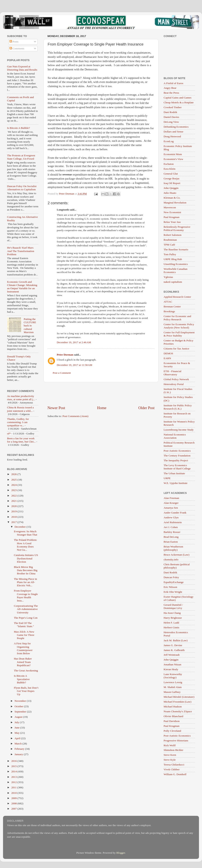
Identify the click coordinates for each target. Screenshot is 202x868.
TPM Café (169, 245)
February (20, 749)
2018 (14, 517)
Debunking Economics (176, 127)
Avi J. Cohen (171, 527)
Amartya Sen (171, 508)
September (21, 712)
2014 (14, 771)
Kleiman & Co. (172, 198)
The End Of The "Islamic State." (24, 625)
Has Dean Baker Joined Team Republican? (23, 662)
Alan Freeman (171, 498)
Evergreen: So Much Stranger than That (26, 533)
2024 (14, 485)
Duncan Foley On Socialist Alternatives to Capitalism (22, 188)
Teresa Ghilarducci (174, 765)
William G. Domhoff (175, 774)
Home (102, 408)
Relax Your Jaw (172, 222)
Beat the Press (171, 93)
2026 (14, 474)
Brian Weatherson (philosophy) (173, 548)
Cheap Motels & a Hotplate (179, 102)
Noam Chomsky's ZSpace (178, 711)
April (18, 738)
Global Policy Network (176, 379)
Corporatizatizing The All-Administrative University (26, 609)
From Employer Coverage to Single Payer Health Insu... (26, 596)
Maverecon (170, 207)
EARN (167, 358)
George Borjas (171, 178)
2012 (14, 782)
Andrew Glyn (171, 517)
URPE (167, 478)
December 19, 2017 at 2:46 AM (74, 342)
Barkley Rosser (172, 532)
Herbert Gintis (171, 627)
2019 (14, 511)
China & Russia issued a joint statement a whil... (20, 409)
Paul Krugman (171, 217)
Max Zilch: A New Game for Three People (24, 635)
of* (9, 433)
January (19, 754)
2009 (14, 798)
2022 (14, 496)
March (18, 744)
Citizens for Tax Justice (176, 349)
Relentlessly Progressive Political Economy (177, 228)
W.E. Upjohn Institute (176, 483)
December (21, 527)
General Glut (171, 174)
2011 (14, 787)
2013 (14, 777)
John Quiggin (171, 188)
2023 (14, 490)
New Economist (172, 212)
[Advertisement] (101, 394)
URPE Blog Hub (173, 259)
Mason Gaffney (172, 692)
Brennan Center (172, 306)
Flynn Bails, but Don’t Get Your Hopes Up (26, 691)
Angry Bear (170, 88)
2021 (14, 501)
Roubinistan (170, 240)
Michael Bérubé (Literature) (179, 697)
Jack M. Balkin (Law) (176, 640)
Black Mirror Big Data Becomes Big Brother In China (26, 570)
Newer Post (56, 408)
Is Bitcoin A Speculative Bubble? (22, 679)
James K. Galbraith (174, 650)
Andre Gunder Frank (175, 513)
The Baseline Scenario (176, 249)
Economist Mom (173, 154)
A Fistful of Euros (173, 83)
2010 (14, 793)
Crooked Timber (173, 107)
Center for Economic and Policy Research (177, 318)
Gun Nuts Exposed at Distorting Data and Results (22, 68)
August (19, 717)
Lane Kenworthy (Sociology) (173, 676)
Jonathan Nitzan (172, 664)
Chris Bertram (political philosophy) (177, 566)
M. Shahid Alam (173, 687)
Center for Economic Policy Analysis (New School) (179, 326)
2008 (14, 803)
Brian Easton (171, 542)
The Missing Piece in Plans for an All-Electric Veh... (25, 582)
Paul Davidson (172, 721)
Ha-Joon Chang (172, 613)
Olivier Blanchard (173, 716)
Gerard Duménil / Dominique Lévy (173, 606)
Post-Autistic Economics (177, 451)
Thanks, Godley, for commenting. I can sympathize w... (18, 422)
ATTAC (168, 302)
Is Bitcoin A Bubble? (18, 128)
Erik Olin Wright (173, 592)
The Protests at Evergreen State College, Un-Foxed (21, 157)
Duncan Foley (171, 577)
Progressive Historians (176, 740)
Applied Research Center (177, 297)
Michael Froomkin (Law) (177, 702)
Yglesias (168, 277)
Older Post (146, 408)
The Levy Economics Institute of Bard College (177, 467)
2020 (14, 506)
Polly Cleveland (172, 731)
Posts (14, 42)
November (21, 701)
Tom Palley (170, 254)
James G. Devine (173, 645)
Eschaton (169, 164)
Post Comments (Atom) (75, 416)
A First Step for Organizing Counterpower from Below (23, 648)
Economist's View (173, 159)
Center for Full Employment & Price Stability (179, 334)
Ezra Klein (169, 169)
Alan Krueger (171, 503)
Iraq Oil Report (172, 183)
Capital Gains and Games (178, 98)
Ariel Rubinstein (173, 522)
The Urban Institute (174, 473)
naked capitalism (173, 282)
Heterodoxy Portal (174, 384)
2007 (14, 809)
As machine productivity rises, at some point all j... (21, 398)
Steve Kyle (170, 760)
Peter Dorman (65, 355)
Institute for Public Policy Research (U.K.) (178, 407)
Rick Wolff (170, 745)
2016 (14, 761)
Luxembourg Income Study (179, 430)
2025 (14, 480)
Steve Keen (170, 755)
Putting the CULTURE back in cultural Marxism (30, 326)
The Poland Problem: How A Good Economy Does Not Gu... (26, 545)
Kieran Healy (171, 669)
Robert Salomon (173, 235)
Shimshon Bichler (173, 750)
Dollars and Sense (173, 132)
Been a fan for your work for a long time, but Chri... (21, 440)
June (17, 728)
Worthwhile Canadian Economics (176, 270)
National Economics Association (175, 436)
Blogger (121, 853)
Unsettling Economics (176, 264)
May (17, 733)
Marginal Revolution (175, 203)
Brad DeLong (171, 537)
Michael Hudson (173, 707)
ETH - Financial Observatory (173, 373)
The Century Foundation (177, 456)
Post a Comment (62, 373)
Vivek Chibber (172, 769)
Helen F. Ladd (171, 623)
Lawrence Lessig (173, 682)
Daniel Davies (171, 117)
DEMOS (168, 353)
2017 (14, 522)
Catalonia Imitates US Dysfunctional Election (26, 558)
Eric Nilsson (170, 587)
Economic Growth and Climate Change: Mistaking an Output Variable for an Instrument (22, 287)
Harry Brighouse (173, 618)
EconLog (169, 141)
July (17, 722)
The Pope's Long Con (26, 618)
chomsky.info (171, 559)
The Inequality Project (176, 460)
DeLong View (171, 122)
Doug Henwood (172, 136)
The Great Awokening (26, 671)
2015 (14, 766)
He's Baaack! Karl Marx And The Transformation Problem (21, 251)
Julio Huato (170, 193)
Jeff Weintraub (172, 655)
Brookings (169, 311)
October (19, 706)
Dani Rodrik (170, 112)
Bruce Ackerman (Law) (176, 555)
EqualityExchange (174, 582)
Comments (17, 48)
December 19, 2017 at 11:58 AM (75, 365)
